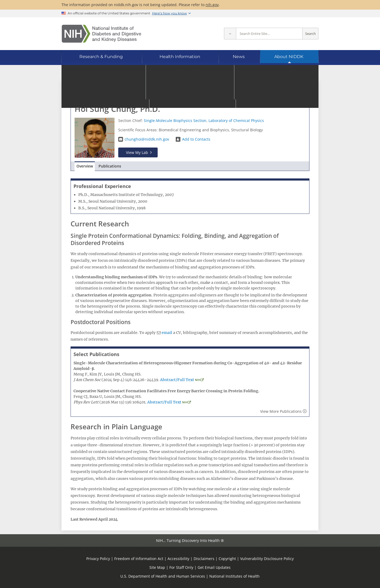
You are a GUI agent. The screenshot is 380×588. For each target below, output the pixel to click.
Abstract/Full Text (177, 380)
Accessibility (178, 559)
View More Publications (281, 411)
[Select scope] (230, 34)
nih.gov (212, 5)
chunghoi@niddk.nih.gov (147, 139)
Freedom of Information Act (139, 559)
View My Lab (137, 152)
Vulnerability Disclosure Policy (267, 559)
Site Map (157, 567)
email (167, 333)
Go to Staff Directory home (100, 90)
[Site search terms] (269, 34)
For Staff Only (181, 567)
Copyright (227, 559)
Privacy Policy (98, 559)
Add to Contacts (196, 139)
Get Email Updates (214, 567)
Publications (110, 166)
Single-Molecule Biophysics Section (175, 121)
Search (310, 34)
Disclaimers (204, 559)
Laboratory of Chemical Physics (236, 121)
